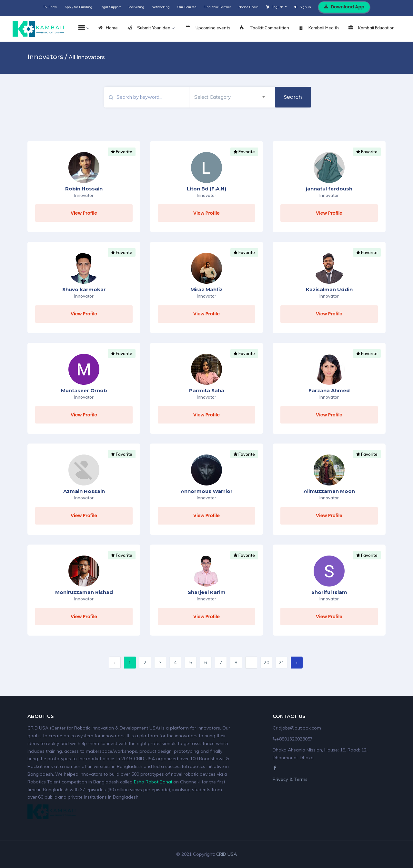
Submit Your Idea (151, 28)
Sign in (303, 7)
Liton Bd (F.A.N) (206, 189)
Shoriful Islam (329, 592)
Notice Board (248, 7)
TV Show (50, 7)
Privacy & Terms (290, 779)
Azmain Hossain (84, 491)
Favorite (122, 152)
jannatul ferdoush (329, 189)
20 (267, 663)
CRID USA (227, 854)
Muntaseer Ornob (84, 390)
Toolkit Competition (265, 28)
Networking (161, 7)
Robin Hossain (84, 189)
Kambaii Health (319, 28)
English (275, 7)
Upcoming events (208, 28)
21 (282, 663)
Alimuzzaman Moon (329, 491)
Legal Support (110, 7)
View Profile (84, 213)
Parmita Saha (207, 390)
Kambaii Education (372, 28)
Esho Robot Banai (153, 782)
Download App (344, 7)
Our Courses (187, 7)
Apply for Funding (78, 7)
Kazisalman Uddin (329, 289)
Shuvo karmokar (84, 289)
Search (293, 97)
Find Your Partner (217, 7)
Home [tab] (108, 28)
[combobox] (230, 97)
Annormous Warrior (207, 491)
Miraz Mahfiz (206, 289)
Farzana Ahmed (329, 390)
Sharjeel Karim (207, 592)
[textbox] (230, 97)
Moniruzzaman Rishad (84, 592)
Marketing (136, 7)
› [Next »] (297, 663)
